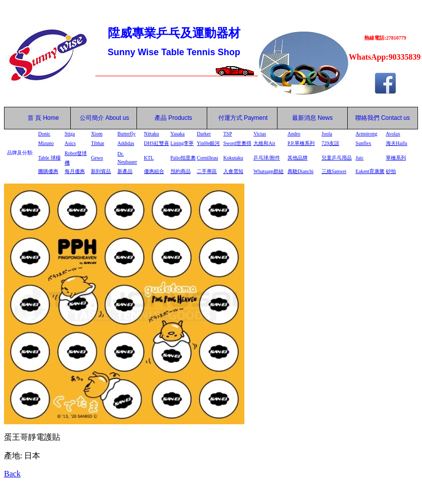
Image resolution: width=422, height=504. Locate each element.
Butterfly (126, 134)
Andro (294, 134)
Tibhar (97, 143)
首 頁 (33, 118)
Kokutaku (233, 158)
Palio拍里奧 (183, 158)
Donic (44, 134)
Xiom (97, 134)
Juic (360, 158)
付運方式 (243, 118)
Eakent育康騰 (370, 171)
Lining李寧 (182, 143)
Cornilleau (207, 158)
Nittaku (152, 134)
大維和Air (264, 143)
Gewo (97, 158)
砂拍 (391, 171)
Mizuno (46, 143)
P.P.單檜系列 (301, 143)
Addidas (126, 143)
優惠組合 (154, 171)
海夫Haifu (397, 143)
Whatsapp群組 (268, 171)
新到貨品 (101, 171)
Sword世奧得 (237, 143)
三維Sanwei (334, 171)
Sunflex (364, 143)
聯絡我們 (367, 118)
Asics (70, 143)
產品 (173, 118)
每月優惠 (75, 171)
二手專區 (207, 171)
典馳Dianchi (301, 171)
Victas (260, 134)
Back (12, 474)
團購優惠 (48, 171)
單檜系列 (396, 158)
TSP (228, 134)
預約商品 (181, 171)
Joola (327, 134)
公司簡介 (92, 118)
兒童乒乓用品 (337, 158)
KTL (149, 158)
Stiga (70, 134)
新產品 (125, 171)
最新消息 (312, 118)
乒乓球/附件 (267, 158)
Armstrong (367, 134)
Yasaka (178, 134)
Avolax (393, 134)
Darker (204, 134)
